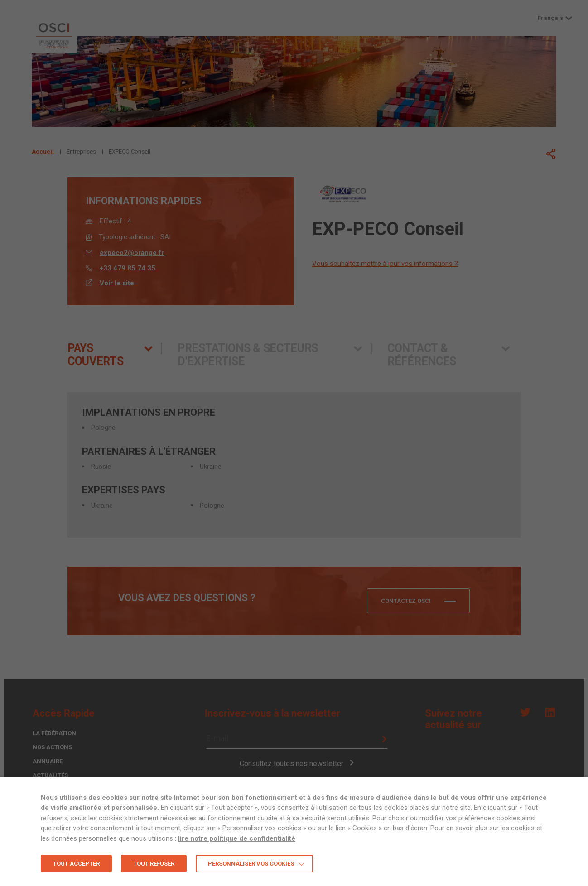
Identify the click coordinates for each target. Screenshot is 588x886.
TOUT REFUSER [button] (154, 864)
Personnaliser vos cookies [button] (251, 864)
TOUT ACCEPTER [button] (76, 864)
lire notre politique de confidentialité (237, 838)
